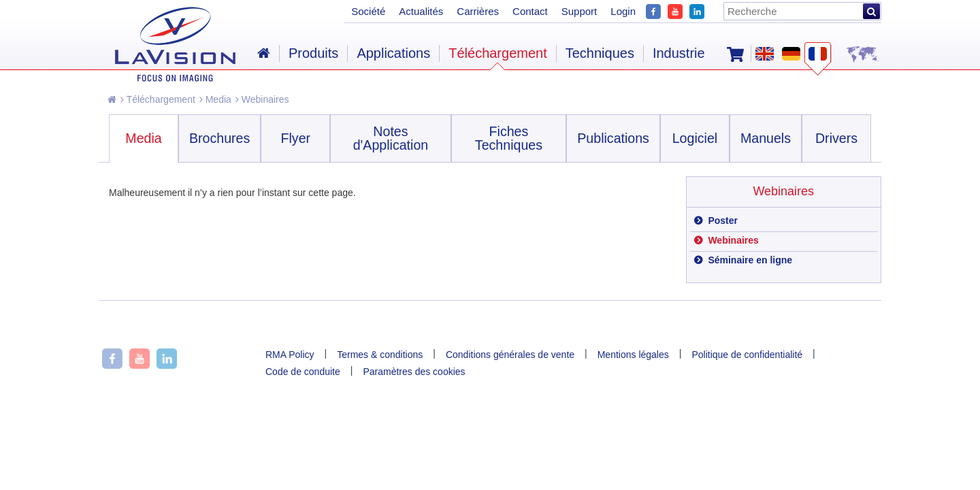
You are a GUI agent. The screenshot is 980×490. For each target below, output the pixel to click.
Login (623, 11)
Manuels (766, 138)
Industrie (679, 53)
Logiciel (695, 138)
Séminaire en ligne (749, 260)
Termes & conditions (380, 355)
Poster (722, 220)
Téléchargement (158, 99)
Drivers (836, 138)
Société (368, 11)
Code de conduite (303, 372)
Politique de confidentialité (747, 355)
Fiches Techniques (509, 138)
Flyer (296, 138)
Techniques (600, 53)
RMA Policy (290, 355)
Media (215, 99)
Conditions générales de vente (510, 355)
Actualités (421, 11)
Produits (313, 53)
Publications (613, 138)
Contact (530, 11)
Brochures (219, 138)
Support (579, 11)
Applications (393, 53)
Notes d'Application (391, 138)
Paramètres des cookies (414, 372)
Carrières (478, 11)
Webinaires (262, 99)
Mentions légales (633, 355)
